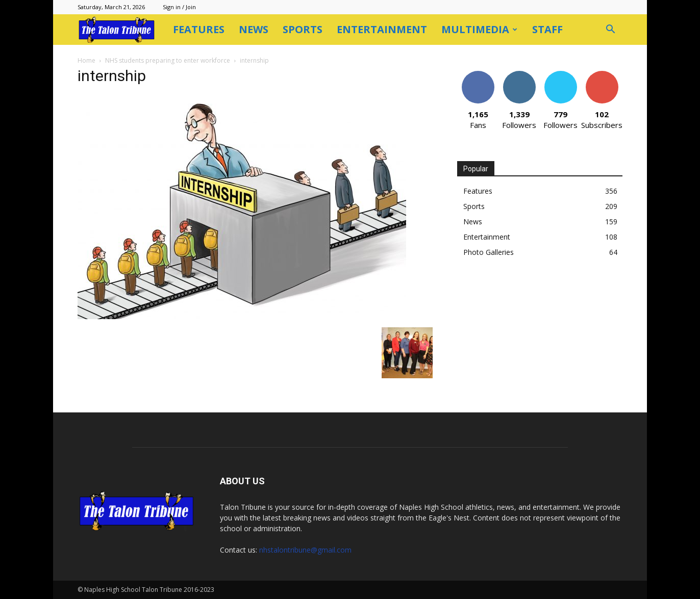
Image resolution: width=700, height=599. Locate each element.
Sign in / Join (179, 7)
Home (86, 60)
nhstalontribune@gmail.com (305, 550)
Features (199, 29)
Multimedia (479, 29)
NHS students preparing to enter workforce (168, 60)
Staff (547, 29)
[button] (610, 30)
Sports (303, 29)
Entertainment (382, 29)
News (254, 29)
